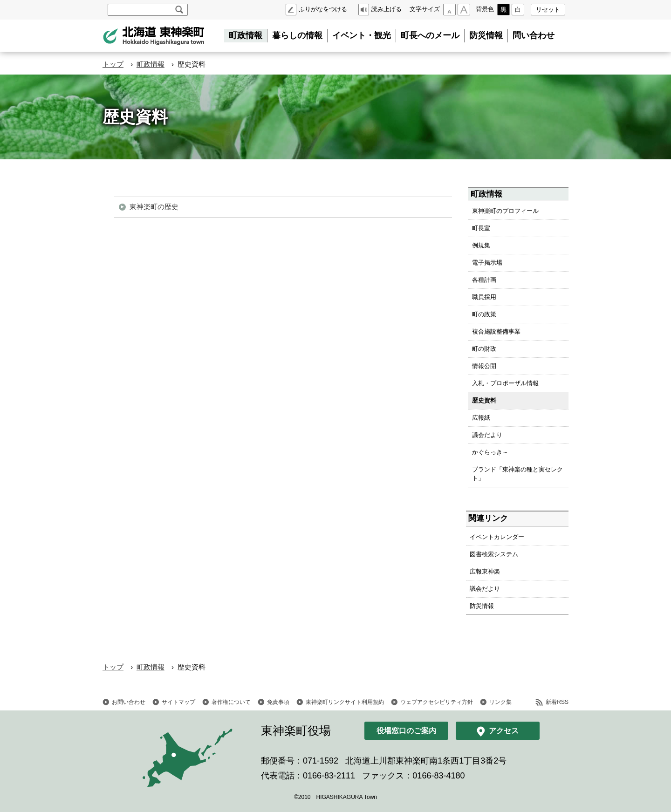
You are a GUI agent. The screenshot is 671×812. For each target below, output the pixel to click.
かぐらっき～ (490, 452)
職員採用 (484, 297)
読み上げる (387, 9)
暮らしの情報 (297, 35)
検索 (179, 10)
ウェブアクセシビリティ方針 (437, 702)
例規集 (481, 245)
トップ (113, 64)
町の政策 (484, 314)
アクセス (504, 731)
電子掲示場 (487, 263)
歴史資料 (484, 400)
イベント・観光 (362, 35)
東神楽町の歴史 (154, 207)
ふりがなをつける (323, 9)
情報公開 (484, 366)
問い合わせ (534, 35)
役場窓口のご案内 (406, 731)
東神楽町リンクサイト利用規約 (345, 702)
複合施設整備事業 (496, 331)
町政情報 (246, 35)
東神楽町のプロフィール (505, 211)
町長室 (481, 228)
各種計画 (484, 280)
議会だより (487, 435)
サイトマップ (178, 702)
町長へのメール (430, 35)
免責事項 (278, 702)
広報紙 (481, 418)
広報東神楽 (485, 571)
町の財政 (484, 349)
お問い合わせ (129, 702)
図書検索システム (494, 554)
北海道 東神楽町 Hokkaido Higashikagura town (154, 36)
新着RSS (557, 702)
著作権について (231, 702)
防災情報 (486, 35)
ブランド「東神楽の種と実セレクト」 (517, 474)
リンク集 (500, 702)
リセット (548, 10)
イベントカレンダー (497, 537)
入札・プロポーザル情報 (505, 383)
